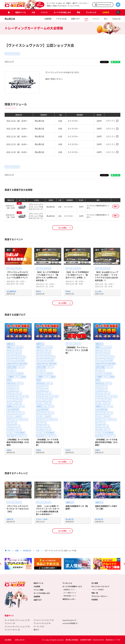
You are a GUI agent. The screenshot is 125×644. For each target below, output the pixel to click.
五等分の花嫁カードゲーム (16, 367)
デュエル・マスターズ (14, 403)
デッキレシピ (91, 12)
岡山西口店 (10, 19)
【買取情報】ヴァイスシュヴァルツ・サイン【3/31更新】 (77, 350)
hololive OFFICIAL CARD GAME (17, 364)
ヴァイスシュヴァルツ (12, 54)
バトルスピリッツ (13, 390)
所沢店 (68, 450)
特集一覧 (95, 593)
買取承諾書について (70, 596)
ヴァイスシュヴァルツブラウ (16, 357)
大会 (33, 12)
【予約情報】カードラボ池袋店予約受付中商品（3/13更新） (106, 442)
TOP (9, 550)
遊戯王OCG (11, 344)
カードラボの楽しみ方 (62, 12)
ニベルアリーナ (21, 436)
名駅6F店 (10, 519)
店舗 (17, 550)
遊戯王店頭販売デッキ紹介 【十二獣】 (106, 507)
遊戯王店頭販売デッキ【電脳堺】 (77, 507)
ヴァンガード (11, 370)
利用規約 (95, 600)
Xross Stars (11, 436)
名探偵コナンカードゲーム (16, 406)
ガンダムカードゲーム (14, 429)
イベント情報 (38, 590)
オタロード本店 (42, 519)
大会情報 (37, 586)
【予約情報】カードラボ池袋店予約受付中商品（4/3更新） (48, 442)
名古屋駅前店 (11, 291)
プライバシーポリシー (100, 596)
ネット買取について (70, 593)
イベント (44, 12)
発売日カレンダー (69, 599)
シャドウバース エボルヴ (15, 374)
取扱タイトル (21, 12)
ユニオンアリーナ (13, 387)
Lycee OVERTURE (13, 410)
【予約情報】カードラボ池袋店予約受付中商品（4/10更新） (18, 442)
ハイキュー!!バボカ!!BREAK (16, 433)
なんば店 (98, 291)
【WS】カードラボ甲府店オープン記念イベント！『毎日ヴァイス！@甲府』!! (77, 275)
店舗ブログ (75, 19)
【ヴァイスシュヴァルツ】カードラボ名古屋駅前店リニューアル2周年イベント (18, 275)
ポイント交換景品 (98, 590)
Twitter (115, 19)
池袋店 (9, 450)
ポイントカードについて (100, 586)
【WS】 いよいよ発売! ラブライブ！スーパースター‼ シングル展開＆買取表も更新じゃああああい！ (49, 510)
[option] (18, 564)
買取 (78, 12)
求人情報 (95, 583)
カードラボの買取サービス (72, 586)
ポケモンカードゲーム (14, 350)
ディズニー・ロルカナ (14, 416)
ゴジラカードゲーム (13, 426)
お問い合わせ (20, 640)
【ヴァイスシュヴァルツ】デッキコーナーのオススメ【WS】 (18, 509)
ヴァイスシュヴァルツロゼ (16, 360)
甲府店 (38, 291)
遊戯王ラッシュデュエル (15, 347)
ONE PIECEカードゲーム (15, 383)
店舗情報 (106, 12)
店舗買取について (69, 590)
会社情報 (8, 640)
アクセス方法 (61, 19)
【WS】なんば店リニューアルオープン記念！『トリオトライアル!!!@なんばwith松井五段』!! (107, 276)
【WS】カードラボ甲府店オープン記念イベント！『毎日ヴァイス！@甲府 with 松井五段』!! (48, 276)
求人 (106, 19)
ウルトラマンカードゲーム (16, 413)
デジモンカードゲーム (14, 393)
